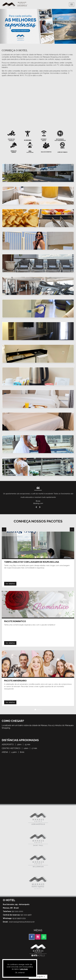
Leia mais (24, 969)
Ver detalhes (10, 584)
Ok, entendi (20, 973)
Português (38, 977)
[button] (4, 26)
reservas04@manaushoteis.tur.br (22, 922)
